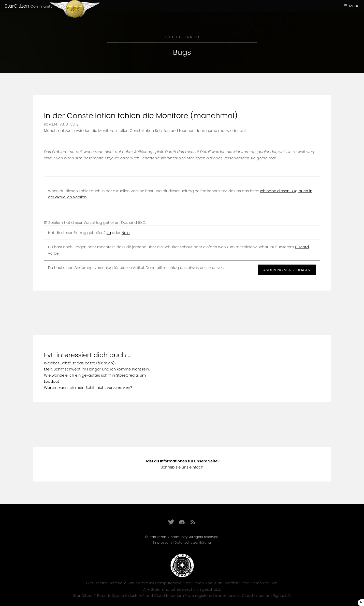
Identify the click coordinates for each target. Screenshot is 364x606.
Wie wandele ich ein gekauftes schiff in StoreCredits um (95, 375)
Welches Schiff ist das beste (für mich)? (80, 363)
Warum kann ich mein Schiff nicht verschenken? (88, 388)
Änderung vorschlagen (287, 270)
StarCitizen (28, 6)
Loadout (52, 381)
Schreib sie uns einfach (182, 467)
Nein (126, 233)
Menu (354, 6)
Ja (109, 233)
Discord (302, 247)
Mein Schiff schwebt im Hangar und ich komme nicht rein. (97, 369)
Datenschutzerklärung (193, 542)
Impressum (163, 542)
